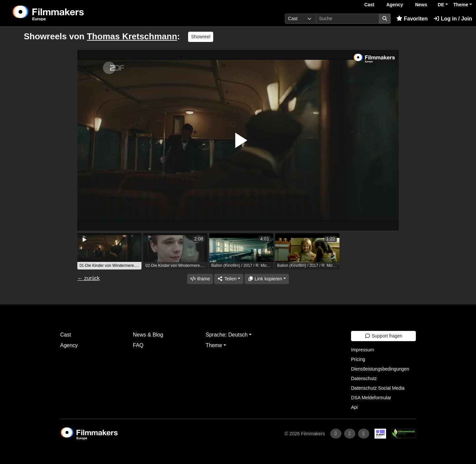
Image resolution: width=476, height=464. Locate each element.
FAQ (138, 345)
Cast (369, 5)
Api (354, 407)
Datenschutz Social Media (378, 388)
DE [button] (441, 5)
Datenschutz (364, 378)
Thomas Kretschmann (132, 36)
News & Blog (148, 335)
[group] (109, 251)
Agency (395, 5)
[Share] (229, 279)
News (421, 5)
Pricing (358, 359)
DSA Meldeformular (371, 398)
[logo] (65, 13)
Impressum (362, 350)
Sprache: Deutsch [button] (227, 335)
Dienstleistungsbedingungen (380, 369)
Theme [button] (461, 5)
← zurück (89, 278)
